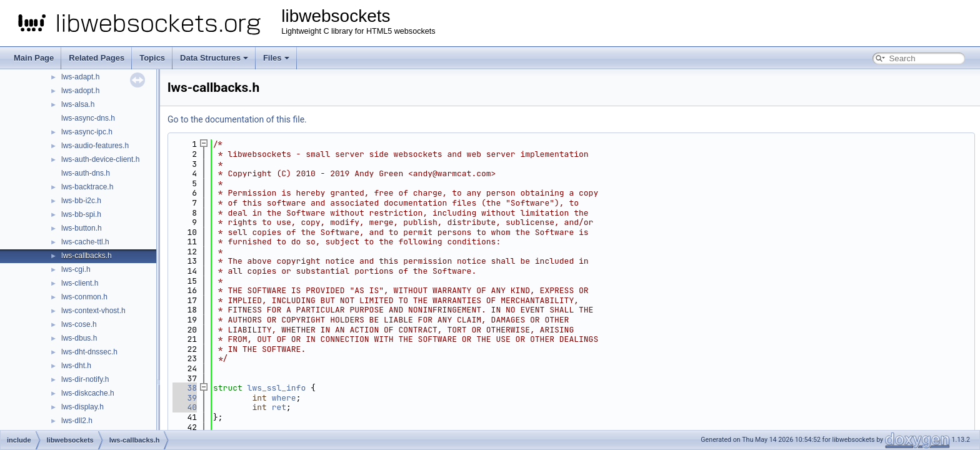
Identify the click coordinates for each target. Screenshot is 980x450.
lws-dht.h (76, 366)
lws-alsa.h (78, 104)
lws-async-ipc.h (87, 132)
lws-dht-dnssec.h (89, 352)
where (284, 398)
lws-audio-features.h (95, 146)
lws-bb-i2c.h (81, 201)
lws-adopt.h (80, 91)
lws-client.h (80, 283)
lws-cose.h (79, 324)
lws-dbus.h (79, 338)
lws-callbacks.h (87, 256)
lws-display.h (82, 407)
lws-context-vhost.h (93, 311)
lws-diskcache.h (88, 393)
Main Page (34, 58)
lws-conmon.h (84, 297)
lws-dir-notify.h (85, 379)
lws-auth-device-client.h (100, 159)
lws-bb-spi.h (81, 214)
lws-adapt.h (80, 77)
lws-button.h (82, 228)
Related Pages (97, 58)
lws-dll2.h (77, 421)
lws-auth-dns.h (86, 173)
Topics (152, 58)
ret (279, 407)
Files (276, 58)
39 (185, 398)
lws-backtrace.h (87, 187)
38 (185, 388)
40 (185, 407)
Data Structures (214, 58)
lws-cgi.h (76, 269)
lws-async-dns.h (88, 118)
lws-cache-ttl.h (85, 242)
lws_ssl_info (277, 388)
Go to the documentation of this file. (237, 119)
